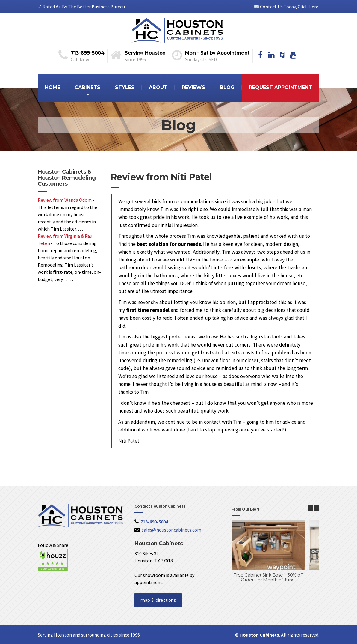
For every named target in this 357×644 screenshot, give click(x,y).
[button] (317, 508)
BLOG (227, 87)
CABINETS (87, 87)
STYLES (125, 87)
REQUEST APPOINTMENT (280, 87)
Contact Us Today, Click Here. (287, 7)
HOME (53, 87)
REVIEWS (193, 87)
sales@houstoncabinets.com (171, 530)
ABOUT (158, 87)
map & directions (158, 600)
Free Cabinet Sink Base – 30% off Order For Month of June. (268, 577)
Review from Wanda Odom (65, 200)
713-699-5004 (154, 522)
